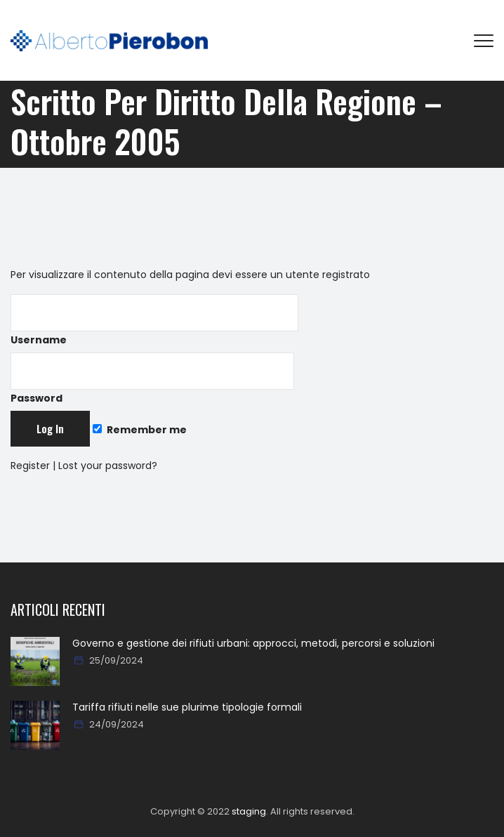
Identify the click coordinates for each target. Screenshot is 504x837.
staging (249, 811)
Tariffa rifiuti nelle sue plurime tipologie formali (187, 707)
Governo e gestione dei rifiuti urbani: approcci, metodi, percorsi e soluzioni (253, 643)
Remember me (140, 430)
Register (30, 466)
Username (154, 321)
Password (152, 379)
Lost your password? (108, 466)
